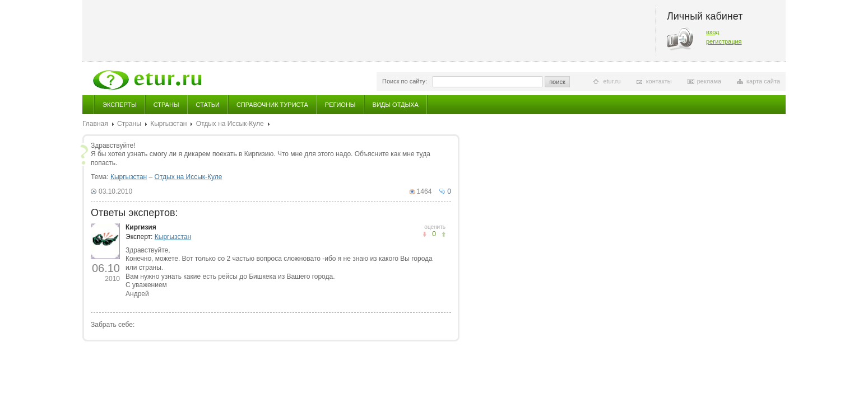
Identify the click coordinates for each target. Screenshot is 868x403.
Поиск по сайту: (405, 81)
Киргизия (141, 227)
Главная (95, 124)
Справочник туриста (272, 105)
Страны (166, 105)
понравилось (424, 234)
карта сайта (763, 81)
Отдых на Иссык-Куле (230, 124)
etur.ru (612, 81)
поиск (557, 82)
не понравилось (444, 234)
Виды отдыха (396, 105)
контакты (659, 81)
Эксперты (120, 105)
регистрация (724, 41)
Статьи (208, 105)
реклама (709, 81)
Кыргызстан (168, 124)
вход (713, 32)
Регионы (340, 105)
